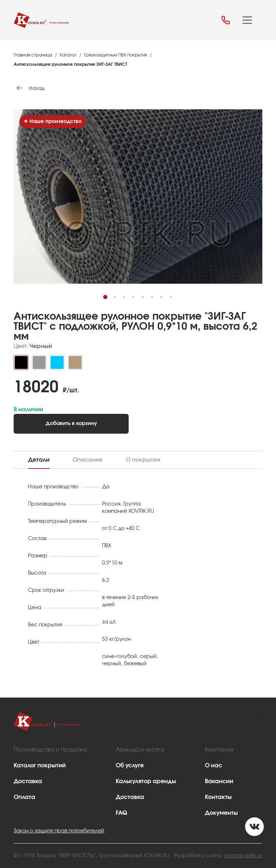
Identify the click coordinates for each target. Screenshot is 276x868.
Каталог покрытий (40, 766)
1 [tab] (109, 301)
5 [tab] (146, 301)
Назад (29, 88)
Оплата (24, 797)
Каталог (68, 55)
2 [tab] (118, 301)
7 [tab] (165, 301)
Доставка (28, 781)
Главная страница (33, 55)
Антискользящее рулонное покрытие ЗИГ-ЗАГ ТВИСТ (70, 64)
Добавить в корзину (71, 424)
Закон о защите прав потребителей (59, 831)
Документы (221, 813)
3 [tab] (128, 301)
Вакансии (219, 781)
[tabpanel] (138, 234)
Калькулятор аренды (146, 781)
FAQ (121, 813)
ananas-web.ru (243, 856)
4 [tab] (137, 301)
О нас (213, 766)
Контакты (218, 797)
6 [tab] (156, 301)
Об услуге (130, 766)
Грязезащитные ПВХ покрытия (116, 55)
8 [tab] (174, 301)
